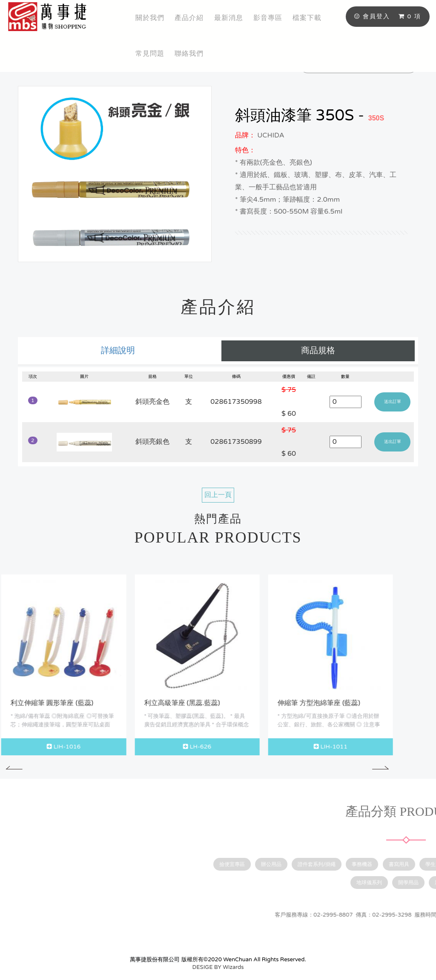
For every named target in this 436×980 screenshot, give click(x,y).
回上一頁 (218, 495)
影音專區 (268, 18)
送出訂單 (393, 402)
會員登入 (372, 16)
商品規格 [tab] (318, 351)
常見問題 (150, 54)
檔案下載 (307, 18)
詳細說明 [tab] (118, 351)
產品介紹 (189, 18)
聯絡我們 (189, 54)
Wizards (233, 967)
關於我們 (150, 18)
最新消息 (229, 18)
